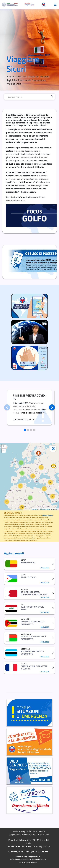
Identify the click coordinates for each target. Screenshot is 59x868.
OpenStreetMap (45, 509)
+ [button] (4, 447)
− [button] (4, 451)
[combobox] (29, 97)
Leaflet (35, 509)
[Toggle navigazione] (55, 4)
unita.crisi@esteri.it (41, 846)
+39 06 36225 (17, 846)
